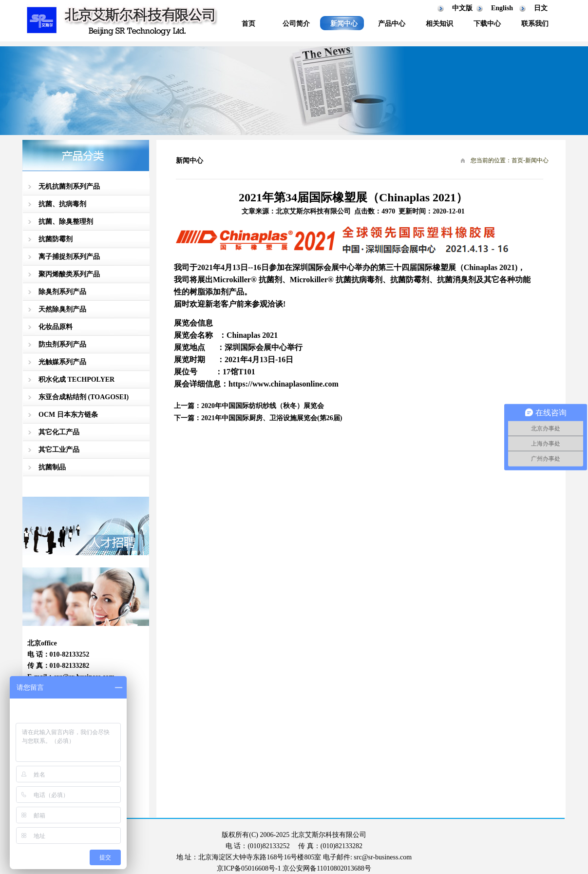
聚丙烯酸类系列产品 (69, 274)
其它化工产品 (59, 432)
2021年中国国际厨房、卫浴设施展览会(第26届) (272, 418)
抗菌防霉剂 (56, 239)
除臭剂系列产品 (62, 292)
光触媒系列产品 (62, 362)
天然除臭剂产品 (62, 309)
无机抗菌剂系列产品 (69, 186)
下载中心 (487, 24)
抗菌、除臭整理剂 (66, 222)
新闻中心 (344, 24)
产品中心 (392, 24)
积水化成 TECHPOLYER (76, 379)
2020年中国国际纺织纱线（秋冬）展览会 (263, 406)
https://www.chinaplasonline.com (284, 384)
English (502, 8)
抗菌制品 (52, 467)
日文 (541, 8)
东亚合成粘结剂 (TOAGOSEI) (84, 397)
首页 (248, 24)
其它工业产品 (59, 450)
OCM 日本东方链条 (68, 415)
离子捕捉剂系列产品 (69, 257)
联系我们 (535, 24)
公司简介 (296, 24)
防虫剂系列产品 (62, 344)
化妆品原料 (56, 327)
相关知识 (439, 24)
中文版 (462, 8)
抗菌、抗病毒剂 (62, 204)
